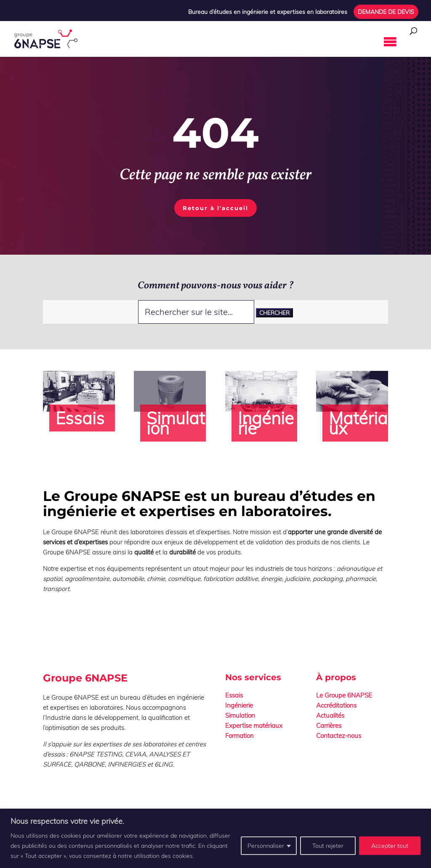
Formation (239, 736)
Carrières (329, 726)
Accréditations (336, 705)
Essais (234, 695)
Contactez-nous (339, 736)
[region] (215, 838)
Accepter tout (390, 846)
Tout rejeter (328, 846)
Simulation (240, 715)
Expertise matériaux (254, 726)
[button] (371, 42)
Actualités (330, 715)
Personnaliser (266, 846)
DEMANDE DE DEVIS (386, 12)
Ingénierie (239, 705)
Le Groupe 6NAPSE (344, 695)
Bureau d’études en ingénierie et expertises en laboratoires (268, 12)
